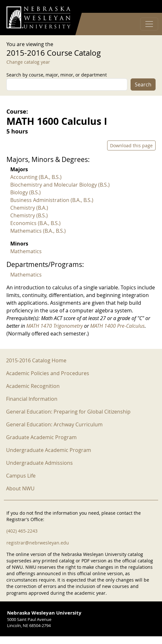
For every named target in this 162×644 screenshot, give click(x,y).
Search (143, 85)
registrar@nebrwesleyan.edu (38, 543)
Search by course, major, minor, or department (57, 75)
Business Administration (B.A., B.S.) (52, 200)
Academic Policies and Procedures (48, 373)
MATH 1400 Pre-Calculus (117, 326)
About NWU (20, 488)
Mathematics (26, 251)
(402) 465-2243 (22, 531)
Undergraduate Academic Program (49, 450)
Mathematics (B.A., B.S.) (38, 231)
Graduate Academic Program (41, 437)
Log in (147, 7)
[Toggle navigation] (149, 24)
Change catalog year (28, 62)
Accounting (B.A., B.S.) (36, 177)
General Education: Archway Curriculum (54, 424)
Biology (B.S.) (26, 192)
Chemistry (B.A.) (29, 208)
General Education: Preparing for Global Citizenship (68, 412)
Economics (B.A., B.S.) (35, 223)
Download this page (131, 145)
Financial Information (32, 399)
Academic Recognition (33, 386)
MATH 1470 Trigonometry (55, 326)
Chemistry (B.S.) (29, 215)
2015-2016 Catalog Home (36, 360)
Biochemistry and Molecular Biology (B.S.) (60, 185)
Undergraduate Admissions (39, 463)
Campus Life (21, 476)
